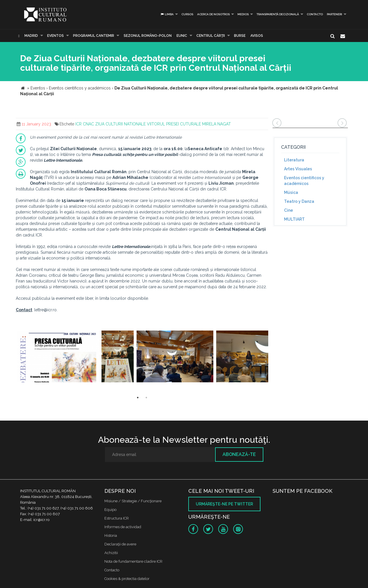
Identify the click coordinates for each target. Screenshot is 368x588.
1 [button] (138, 398)
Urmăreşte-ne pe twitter (224, 504)
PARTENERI (335, 14)
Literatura (294, 160)
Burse (240, 36)
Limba (167, 14)
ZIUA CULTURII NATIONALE (120, 124)
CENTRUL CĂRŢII (211, 36)
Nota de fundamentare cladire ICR (133, 561)
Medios (243, 14)
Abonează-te (239, 454)
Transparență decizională (278, 14)
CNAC (88, 124)
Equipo (110, 510)
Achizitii (111, 553)
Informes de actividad (123, 527)
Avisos (257, 36)
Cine (289, 210)
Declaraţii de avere (120, 544)
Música (291, 192)
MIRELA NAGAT (216, 124)
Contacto (315, 14)
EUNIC (182, 36)
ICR (78, 124)
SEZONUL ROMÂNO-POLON (148, 36)
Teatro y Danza (299, 201)
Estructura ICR (117, 518)
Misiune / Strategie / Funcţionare (133, 501)
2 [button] (146, 398)
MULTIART (294, 219)
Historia (111, 535)
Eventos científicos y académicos (304, 181)
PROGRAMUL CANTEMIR (94, 36)
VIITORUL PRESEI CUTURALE (174, 124)
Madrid (31, 36)
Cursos (187, 14)
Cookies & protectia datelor (127, 579)
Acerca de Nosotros (213, 14)
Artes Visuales (298, 169)
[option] (58, 357)
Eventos (55, 36)
